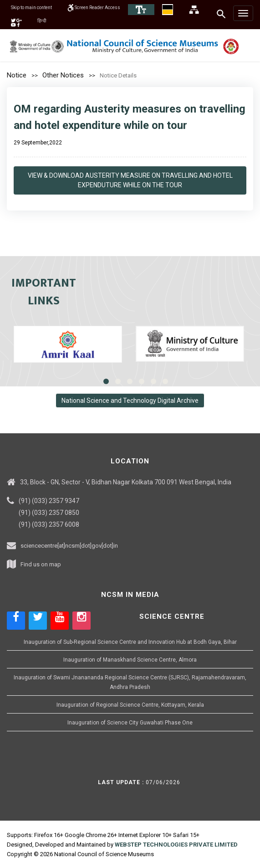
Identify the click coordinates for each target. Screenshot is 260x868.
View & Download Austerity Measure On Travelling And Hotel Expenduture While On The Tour (130, 180)
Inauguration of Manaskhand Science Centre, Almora (130, 660)
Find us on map (41, 564)
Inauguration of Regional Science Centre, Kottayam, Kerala (130, 705)
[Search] (222, 14)
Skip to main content (37, 7)
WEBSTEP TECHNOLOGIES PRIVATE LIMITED (176, 845)
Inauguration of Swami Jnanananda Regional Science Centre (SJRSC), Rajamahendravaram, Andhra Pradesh (130, 682)
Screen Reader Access (111, 7)
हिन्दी (69, 21)
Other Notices (63, 75)
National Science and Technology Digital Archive (130, 401)
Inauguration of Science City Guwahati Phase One (130, 723)
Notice (17, 75)
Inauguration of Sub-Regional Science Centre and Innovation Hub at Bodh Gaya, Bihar (130, 642)
